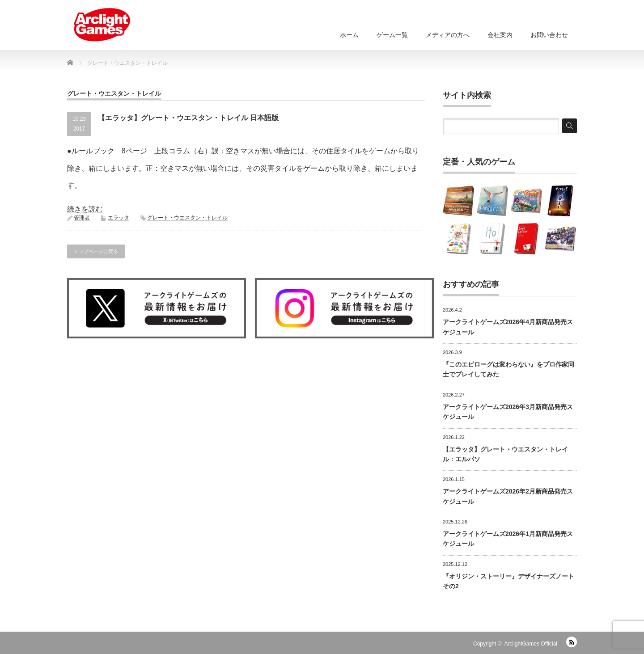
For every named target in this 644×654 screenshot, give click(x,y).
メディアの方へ (448, 35)
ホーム (349, 35)
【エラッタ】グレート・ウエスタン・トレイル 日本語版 (188, 118)
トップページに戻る (96, 251)
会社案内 (500, 35)
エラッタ (119, 218)
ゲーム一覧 (392, 35)
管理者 (82, 218)
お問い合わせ (549, 35)
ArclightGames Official (531, 644)
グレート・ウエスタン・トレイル (187, 218)
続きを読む (85, 209)
